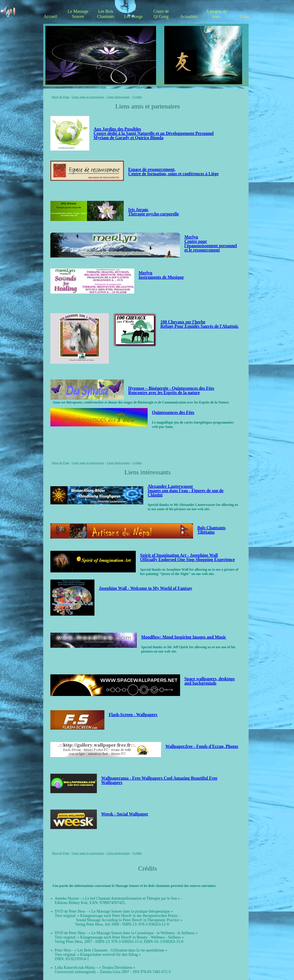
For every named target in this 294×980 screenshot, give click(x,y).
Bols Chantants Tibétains (212, 530)
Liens (244, 16)
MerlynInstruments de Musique (161, 275)
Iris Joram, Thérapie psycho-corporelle (154, 212)
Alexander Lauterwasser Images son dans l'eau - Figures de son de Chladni (186, 491)
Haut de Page (61, 97)
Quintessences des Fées (173, 412)
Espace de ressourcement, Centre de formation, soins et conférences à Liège (173, 172)
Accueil (50, 16)
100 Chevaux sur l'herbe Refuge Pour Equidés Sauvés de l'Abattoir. (200, 324)
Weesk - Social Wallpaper (125, 814)
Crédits (137, 97)
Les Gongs (133, 16)
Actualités (189, 16)
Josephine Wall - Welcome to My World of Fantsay (145, 588)
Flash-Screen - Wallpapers (133, 715)
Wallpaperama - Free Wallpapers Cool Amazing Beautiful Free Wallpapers (159, 780)
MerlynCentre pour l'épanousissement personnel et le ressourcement (211, 243)
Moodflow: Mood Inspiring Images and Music (184, 637)
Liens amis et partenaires (88, 97)
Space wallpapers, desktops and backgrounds (210, 681)
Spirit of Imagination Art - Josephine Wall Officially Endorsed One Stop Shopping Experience (187, 557)
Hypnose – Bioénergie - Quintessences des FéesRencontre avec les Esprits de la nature (171, 390)
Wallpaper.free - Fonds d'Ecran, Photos (202, 746)
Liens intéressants (118, 97)
